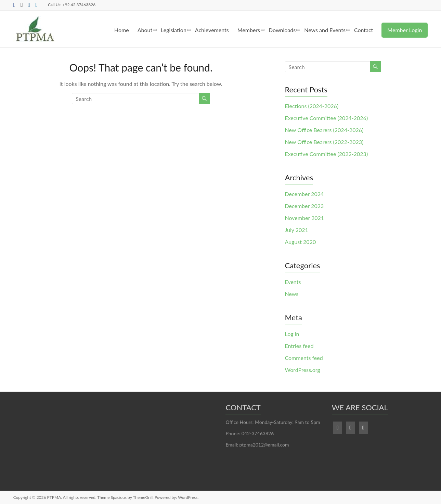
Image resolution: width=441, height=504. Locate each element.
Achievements (212, 30)
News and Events (325, 30)
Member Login (405, 30)
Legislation (174, 30)
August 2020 (301, 242)
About (145, 30)
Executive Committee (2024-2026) (327, 118)
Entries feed (299, 346)
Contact (364, 30)
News (292, 294)
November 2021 (305, 218)
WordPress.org (303, 370)
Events (293, 282)
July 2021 (297, 230)
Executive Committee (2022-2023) (327, 154)
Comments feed (304, 358)
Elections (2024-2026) (312, 106)
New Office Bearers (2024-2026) (324, 130)
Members (249, 30)
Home (122, 30)
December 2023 (304, 206)
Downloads (282, 30)
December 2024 (304, 194)
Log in (292, 334)
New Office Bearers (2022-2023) (324, 142)
